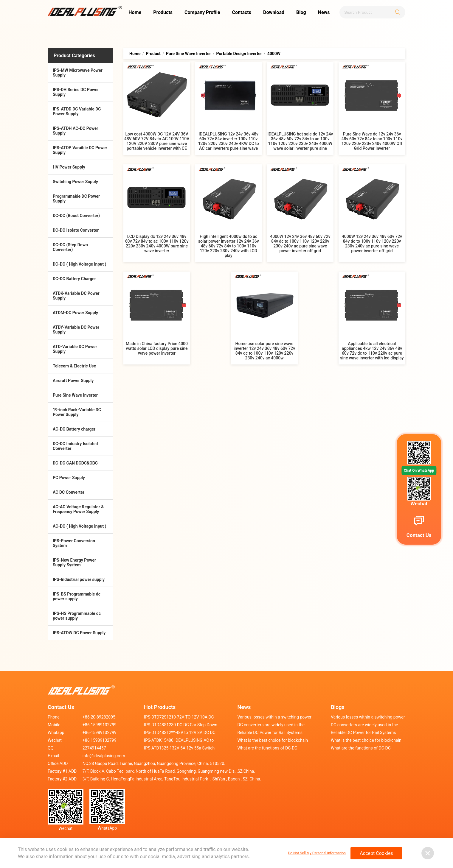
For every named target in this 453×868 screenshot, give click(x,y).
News (324, 12)
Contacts (242, 12)
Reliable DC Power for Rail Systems (270, 733)
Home (135, 12)
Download (274, 12)
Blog (301, 12)
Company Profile (202, 12)
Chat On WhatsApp (419, 470)
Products (163, 12)
